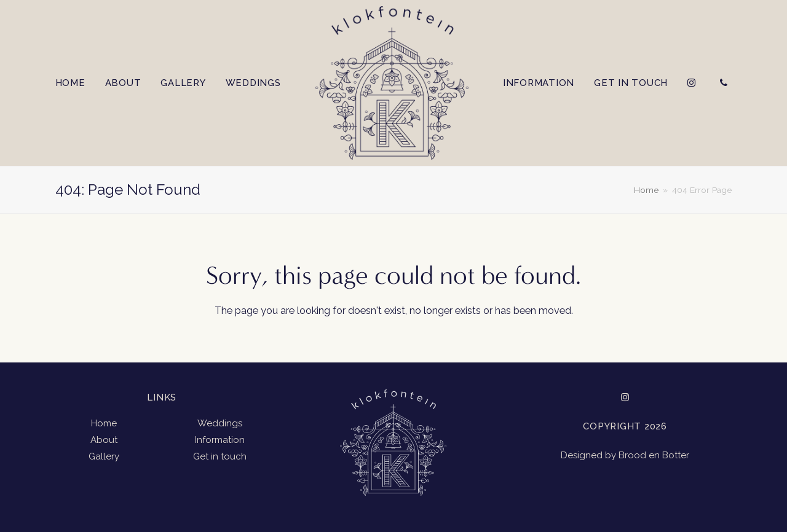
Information (220, 440)
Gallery (104, 456)
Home (104, 423)
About (104, 440)
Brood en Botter (654, 455)
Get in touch (220, 456)
